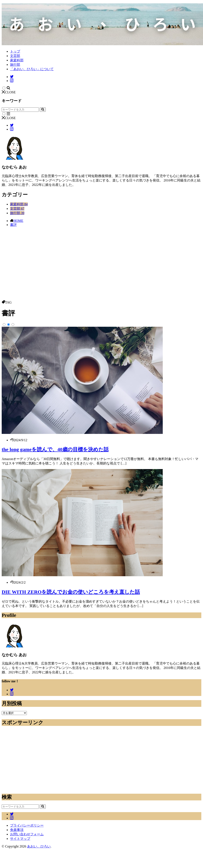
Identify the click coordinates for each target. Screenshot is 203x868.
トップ (15, 51)
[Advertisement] (101, 269)
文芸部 (15, 56)
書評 (13, 225)
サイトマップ (20, 839)
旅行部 (15, 65)
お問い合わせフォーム (27, 834)
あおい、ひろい (39, 846)
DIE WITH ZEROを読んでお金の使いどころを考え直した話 (71, 592)
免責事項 (17, 830)
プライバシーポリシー (27, 825)
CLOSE (9, 92)
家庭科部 (17, 60)
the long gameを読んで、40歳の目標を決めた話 (55, 449)
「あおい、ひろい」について (32, 69)
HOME (18, 221)
